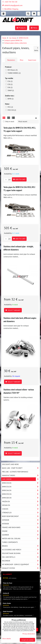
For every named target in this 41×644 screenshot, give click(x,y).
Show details (7, 639)
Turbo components (10, 542)
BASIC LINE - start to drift (21, 468)
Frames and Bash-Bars (21, 527)
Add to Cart (19, 179)
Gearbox (21, 535)
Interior (21, 524)
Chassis (21, 509)
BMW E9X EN (21, 494)
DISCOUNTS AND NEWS (10, 464)
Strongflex (21, 513)
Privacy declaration (29, 634)
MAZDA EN (21, 501)
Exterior (21, 520)
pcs (7, 180)
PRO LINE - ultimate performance (15, 472)
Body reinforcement (21, 516)
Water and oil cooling (21, 539)
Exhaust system (21, 568)
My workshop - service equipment (21, 564)
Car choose (21, 479)
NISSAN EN (21, 505)
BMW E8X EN (21, 498)
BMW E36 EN (21, 487)
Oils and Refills (21, 557)
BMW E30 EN (21, 483)
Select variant (13, 310)
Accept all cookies (27, 640)
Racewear (21, 561)
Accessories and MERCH (21, 550)
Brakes (21, 546)
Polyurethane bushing (21, 553)
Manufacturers (21, 475)
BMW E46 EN (21, 490)
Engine (21, 531)
